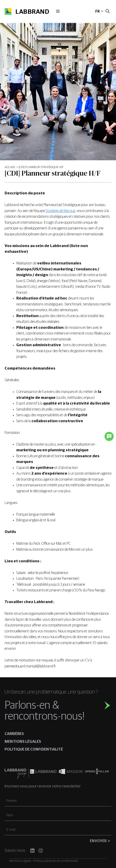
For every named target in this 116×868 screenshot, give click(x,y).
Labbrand (32, 12)
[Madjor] (71, 774)
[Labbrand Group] (17, 774)
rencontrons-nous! (45, 716)
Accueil (10, 167)
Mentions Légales (20, 861)
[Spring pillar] (97, 774)
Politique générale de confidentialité (56, 861)
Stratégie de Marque (60, 211)
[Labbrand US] (43, 774)
